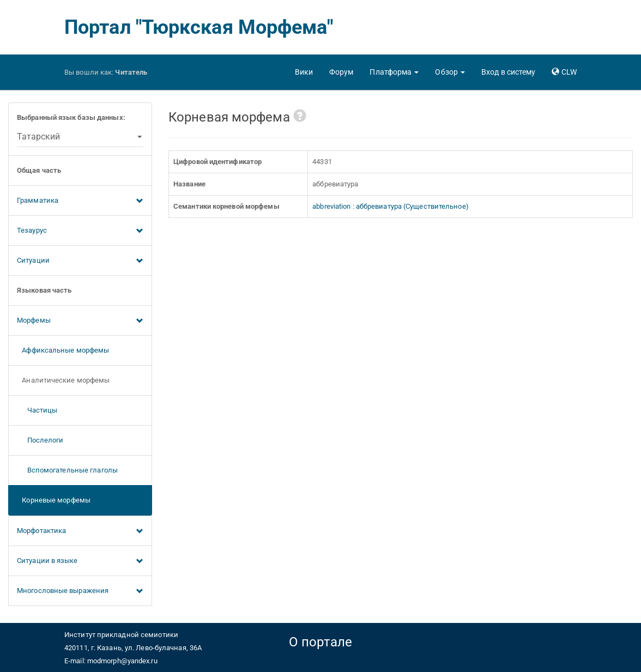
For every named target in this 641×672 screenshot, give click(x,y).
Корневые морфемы (54, 500)
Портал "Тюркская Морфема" (199, 27)
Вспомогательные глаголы (67, 470)
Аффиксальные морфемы (63, 350)
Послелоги (40, 440)
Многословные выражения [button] (80, 591)
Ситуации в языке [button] (80, 561)
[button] (394, 72)
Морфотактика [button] (80, 531)
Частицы (37, 410)
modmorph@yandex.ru (122, 661)
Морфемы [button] (80, 321)
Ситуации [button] (80, 261)
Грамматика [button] (80, 201)
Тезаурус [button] (80, 231)
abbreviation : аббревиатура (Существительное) (391, 206)
